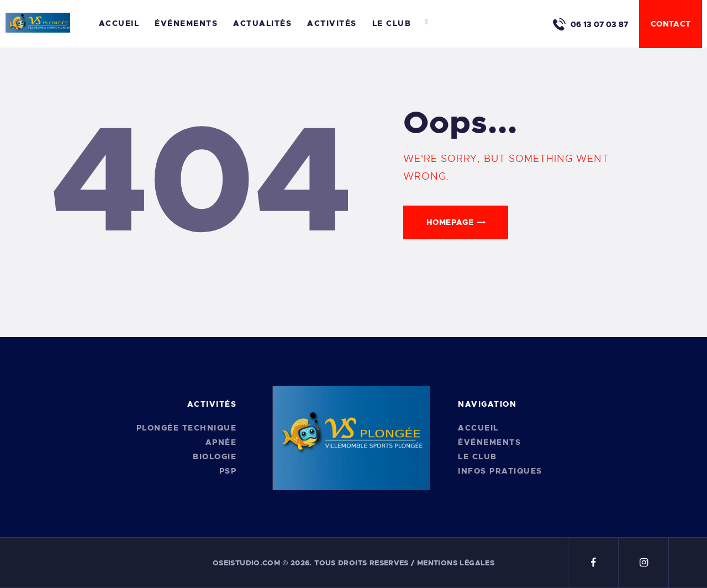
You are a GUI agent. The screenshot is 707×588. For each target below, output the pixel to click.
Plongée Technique (187, 428)
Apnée (221, 442)
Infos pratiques (500, 471)
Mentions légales (456, 563)
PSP (228, 471)
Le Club (478, 456)
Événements (489, 442)
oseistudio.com (246, 563)
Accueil (478, 428)
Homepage (450, 222)
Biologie (215, 456)
